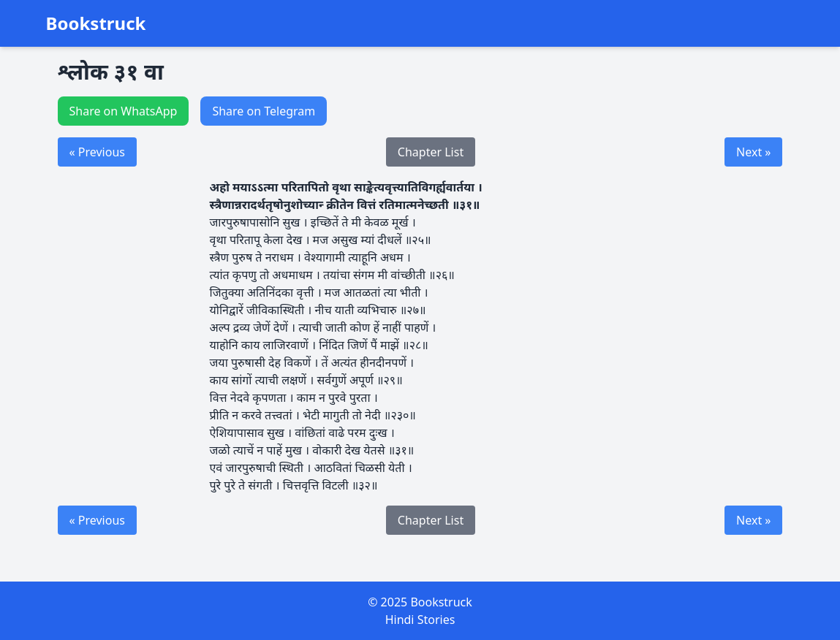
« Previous (97, 152)
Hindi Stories (420, 620)
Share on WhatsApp (124, 111)
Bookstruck (96, 23)
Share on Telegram (264, 111)
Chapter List (431, 152)
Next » (753, 152)
